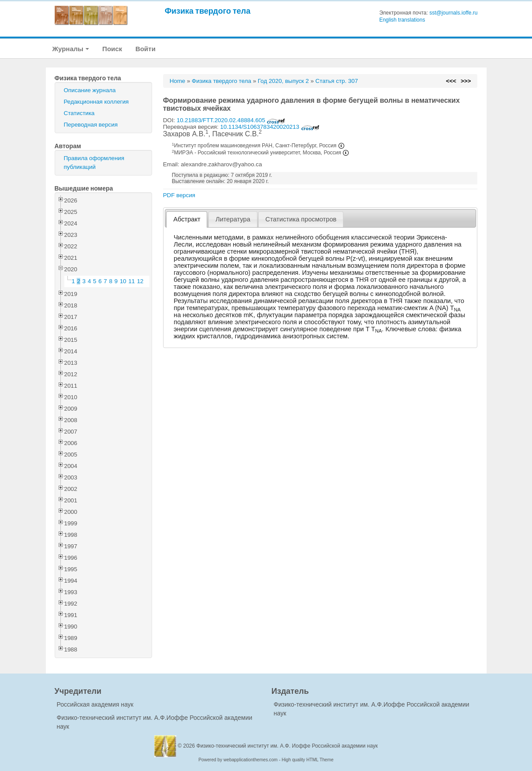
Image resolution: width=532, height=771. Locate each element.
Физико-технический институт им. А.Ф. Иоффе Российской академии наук (287, 746)
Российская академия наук (95, 704)
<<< (451, 81)
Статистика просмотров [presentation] (301, 219)
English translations (402, 20)
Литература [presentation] (233, 219)
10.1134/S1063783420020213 (270, 127)
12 (140, 281)
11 (132, 281)
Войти (145, 49)
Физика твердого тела (208, 11)
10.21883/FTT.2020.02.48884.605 (231, 120)
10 (123, 281)
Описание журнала (90, 90)
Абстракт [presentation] (187, 219)
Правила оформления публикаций (94, 163)
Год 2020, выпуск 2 (283, 81)
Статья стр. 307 (337, 81)
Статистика (79, 113)
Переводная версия (91, 125)
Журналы (71, 49)
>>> (466, 81)
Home (178, 81)
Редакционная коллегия (97, 102)
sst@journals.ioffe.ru (453, 13)
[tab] (187, 219)
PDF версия (179, 195)
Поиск (112, 49)
